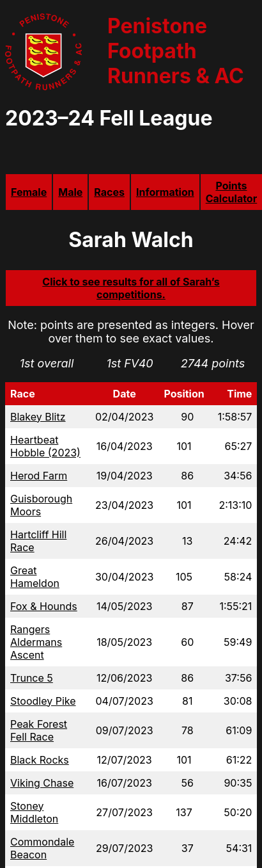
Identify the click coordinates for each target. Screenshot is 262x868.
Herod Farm (39, 476)
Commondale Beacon (42, 848)
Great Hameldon (35, 577)
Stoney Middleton (34, 812)
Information (165, 192)
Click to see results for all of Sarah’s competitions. (131, 288)
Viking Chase (42, 783)
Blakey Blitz (38, 417)
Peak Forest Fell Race (39, 730)
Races (109, 192)
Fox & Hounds (44, 606)
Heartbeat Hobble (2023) (45, 446)
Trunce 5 (32, 678)
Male (70, 192)
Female (29, 192)
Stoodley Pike (43, 701)
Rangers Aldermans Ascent (36, 642)
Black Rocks (40, 760)
